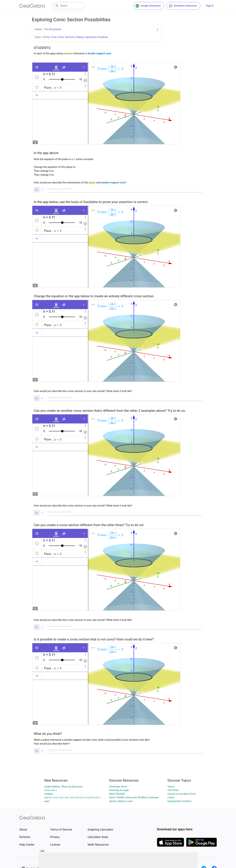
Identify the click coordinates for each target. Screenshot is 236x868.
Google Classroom (148, 6)
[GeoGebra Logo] (32, 6)
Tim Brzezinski (53, 29)
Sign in (210, 6)
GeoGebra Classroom (183, 6)
